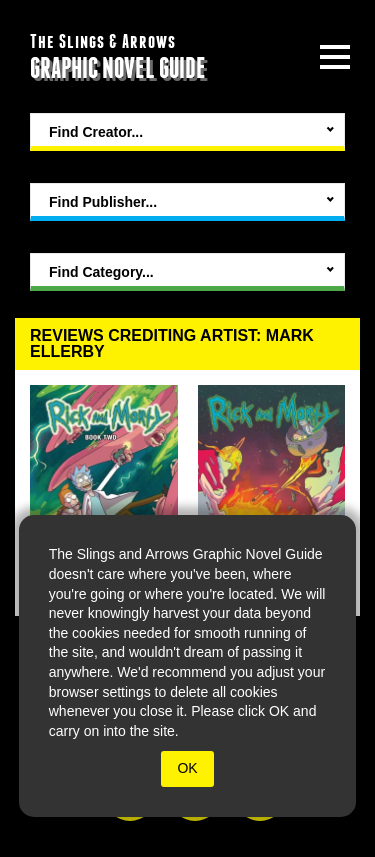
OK (187, 768)
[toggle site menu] (335, 57)
